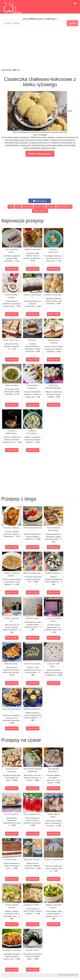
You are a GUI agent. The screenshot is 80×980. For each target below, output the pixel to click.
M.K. (77, 975)
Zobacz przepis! (12, 269)
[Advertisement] (40, 47)
